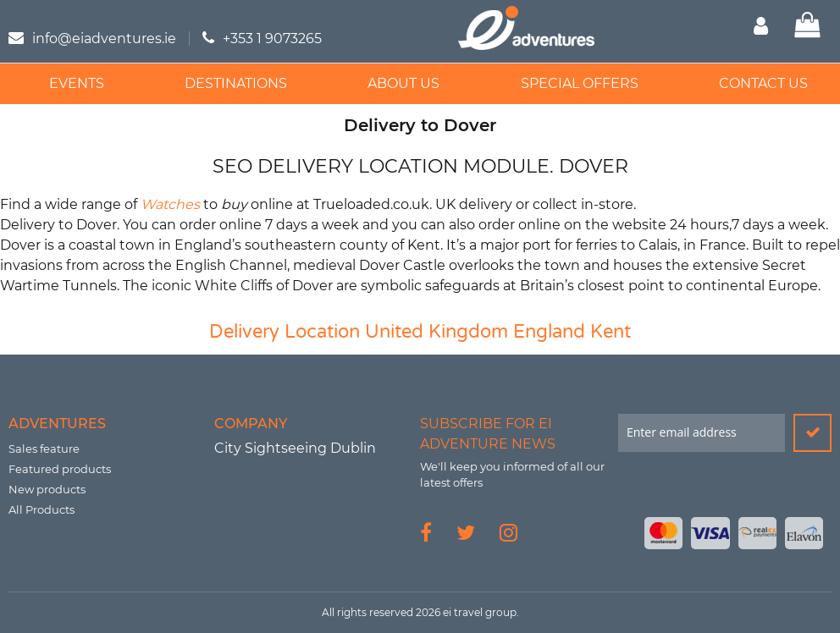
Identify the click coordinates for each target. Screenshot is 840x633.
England (549, 332)
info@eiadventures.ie (104, 39)
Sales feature (44, 449)
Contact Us (748, 83)
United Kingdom (437, 332)
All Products (41, 509)
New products (47, 489)
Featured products (60, 469)
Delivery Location (285, 332)
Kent (611, 332)
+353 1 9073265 (272, 39)
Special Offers (568, 83)
